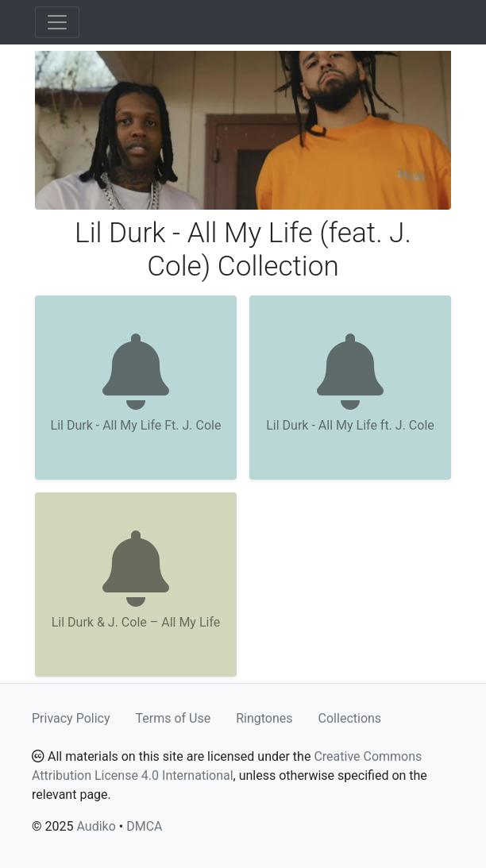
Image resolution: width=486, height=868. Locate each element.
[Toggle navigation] (57, 22)
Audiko (96, 826)
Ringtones (264, 718)
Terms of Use (174, 718)
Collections (350, 718)
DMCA (144, 826)
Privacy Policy (71, 718)
